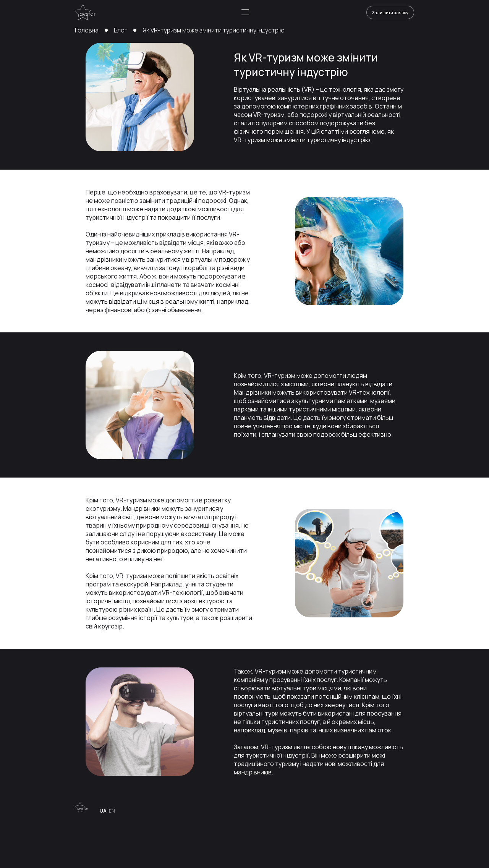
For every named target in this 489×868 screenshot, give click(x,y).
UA (103, 811)
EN (112, 811)
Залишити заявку (390, 12)
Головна (87, 30)
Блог (121, 30)
